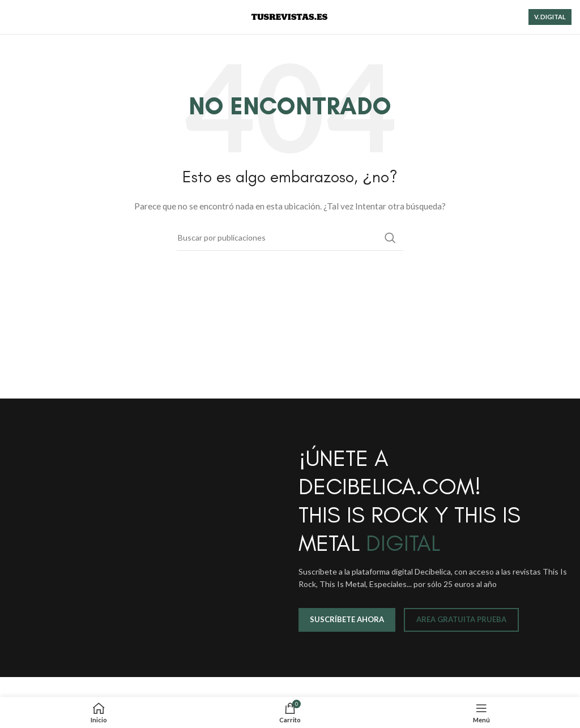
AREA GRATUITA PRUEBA (461, 619)
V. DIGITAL (550, 17)
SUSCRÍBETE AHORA (347, 619)
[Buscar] (290, 238)
